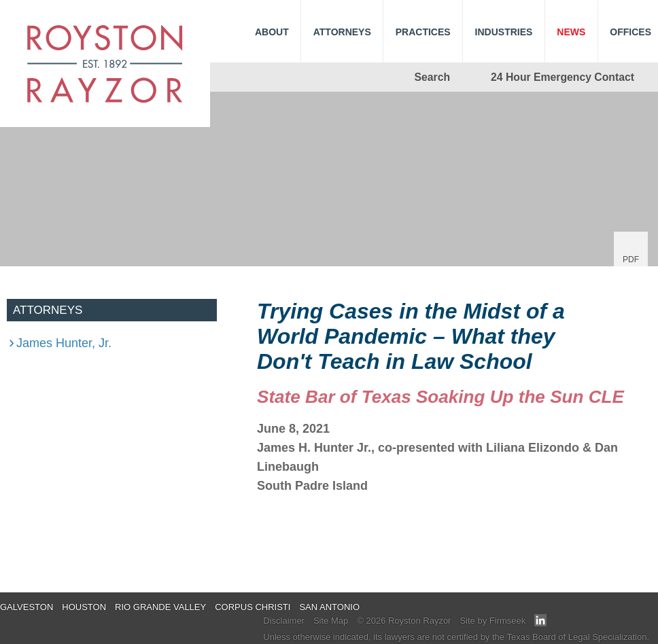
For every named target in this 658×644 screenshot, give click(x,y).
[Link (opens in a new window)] (540, 623)
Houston (84, 607)
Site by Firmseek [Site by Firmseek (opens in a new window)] (492, 621)
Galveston (27, 607)
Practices (423, 32)
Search (433, 77)
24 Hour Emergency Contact (562, 77)
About (272, 32)
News (571, 32)
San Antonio (329, 607)
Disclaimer (284, 621)
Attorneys (342, 32)
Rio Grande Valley (160, 607)
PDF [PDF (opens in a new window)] (631, 260)
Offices (630, 32)
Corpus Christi (253, 607)
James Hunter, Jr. (64, 343)
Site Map (331, 621)
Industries (504, 32)
